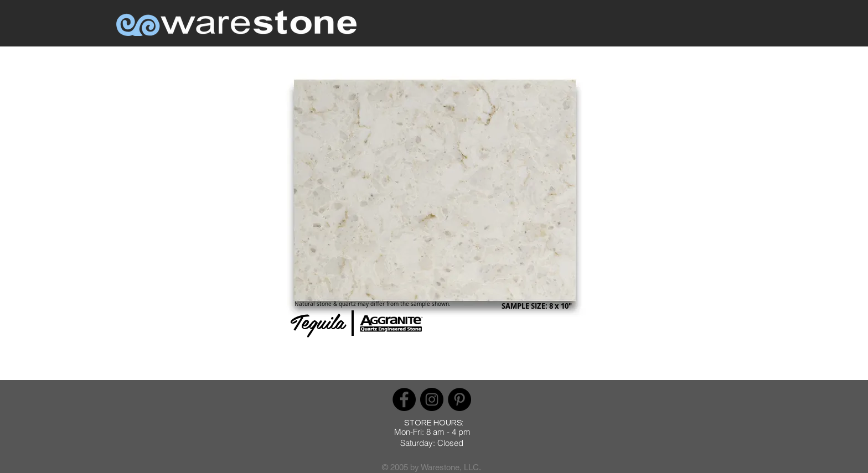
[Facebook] (404, 399)
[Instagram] (432, 399)
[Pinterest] (459, 399)
